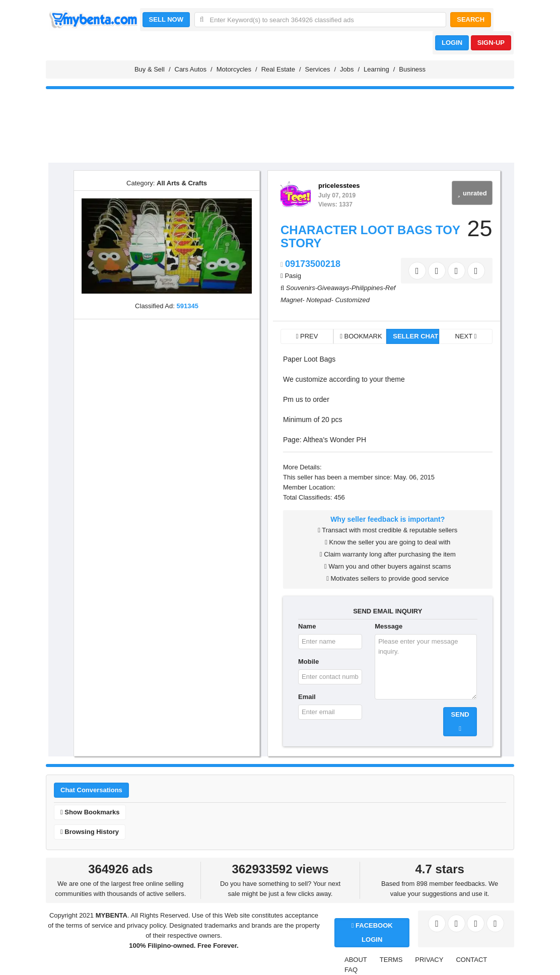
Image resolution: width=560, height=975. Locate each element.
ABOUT (356, 960)
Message (389, 626)
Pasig (293, 276)
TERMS (391, 960)
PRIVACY (429, 960)
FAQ (351, 970)
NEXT (466, 336)
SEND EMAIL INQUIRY (388, 611)
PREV (307, 336)
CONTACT (471, 960)
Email (307, 697)
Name (307, 626)
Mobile (308, 661)
